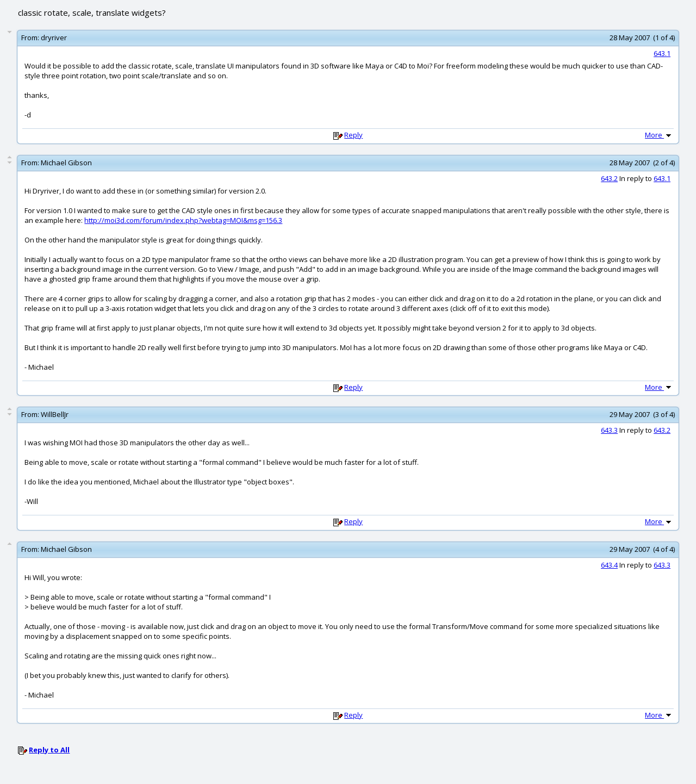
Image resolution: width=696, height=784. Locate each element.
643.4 (609, 565)
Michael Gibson (66, 163)
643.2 (609, 178)
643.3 (609, 430)
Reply (353, 135)
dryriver (54, 38)
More (659, 135)
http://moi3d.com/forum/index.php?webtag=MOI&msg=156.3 (183, 220)
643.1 (662, 53)
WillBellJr (55, 414)
